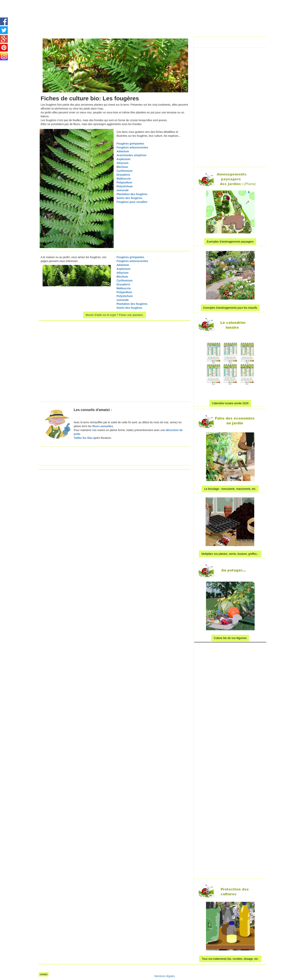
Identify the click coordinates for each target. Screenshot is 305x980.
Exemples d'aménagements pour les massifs (230, 308)
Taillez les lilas (83, 438)
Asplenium (124, 159)
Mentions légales (165, 976)
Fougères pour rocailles (132, 202)
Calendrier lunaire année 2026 (230, 403)
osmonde (123, 190)
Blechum (122, 167)
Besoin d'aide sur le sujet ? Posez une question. (115, 315)
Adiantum (123, 151)
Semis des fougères (129, 198)
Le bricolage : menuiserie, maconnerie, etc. (230, 489)
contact (44, 974)
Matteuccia (124, 179)
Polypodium (124, 182)
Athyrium (122, 163)
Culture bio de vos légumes (230, 638)
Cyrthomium (124, 171)
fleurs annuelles (102, 426)
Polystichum (125, 186)
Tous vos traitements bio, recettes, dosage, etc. (230, 959)
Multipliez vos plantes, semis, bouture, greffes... (230, 554)
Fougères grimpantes (130, 144)
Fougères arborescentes (132, 147)
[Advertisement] (147, 9)
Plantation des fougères (132, 194)
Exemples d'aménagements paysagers (230, 242)
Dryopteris (123, 175)
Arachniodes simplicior (132, 155)
